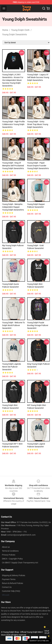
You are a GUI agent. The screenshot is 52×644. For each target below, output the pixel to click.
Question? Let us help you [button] (39, 641)
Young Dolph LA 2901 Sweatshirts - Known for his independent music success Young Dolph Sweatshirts (13, 80)
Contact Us (7, 587)
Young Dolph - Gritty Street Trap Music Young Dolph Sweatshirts (38, 124)
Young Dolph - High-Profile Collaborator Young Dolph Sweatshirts (13, 124)
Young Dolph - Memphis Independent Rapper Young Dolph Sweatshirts (13, 207)
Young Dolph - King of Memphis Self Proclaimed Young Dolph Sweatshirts (13, 166)
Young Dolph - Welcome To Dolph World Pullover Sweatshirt (14, 325)
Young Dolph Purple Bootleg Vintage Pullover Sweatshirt (38, 325)
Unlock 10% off (47, 632)
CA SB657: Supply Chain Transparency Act (20, 563)
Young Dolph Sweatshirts (15, 34)
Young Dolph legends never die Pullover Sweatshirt (12, 367)
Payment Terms (9, 579)
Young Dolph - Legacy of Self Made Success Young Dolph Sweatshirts (38, 77)
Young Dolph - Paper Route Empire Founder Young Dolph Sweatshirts (38, 166)
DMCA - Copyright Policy (12, 559)
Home (5, 30)
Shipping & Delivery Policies (14, 575)
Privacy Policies (9, 555)
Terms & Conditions (10, 551)
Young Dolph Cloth (20, 30)
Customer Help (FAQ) (11, 591)
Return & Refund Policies (12, 583)
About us (6, 547)
